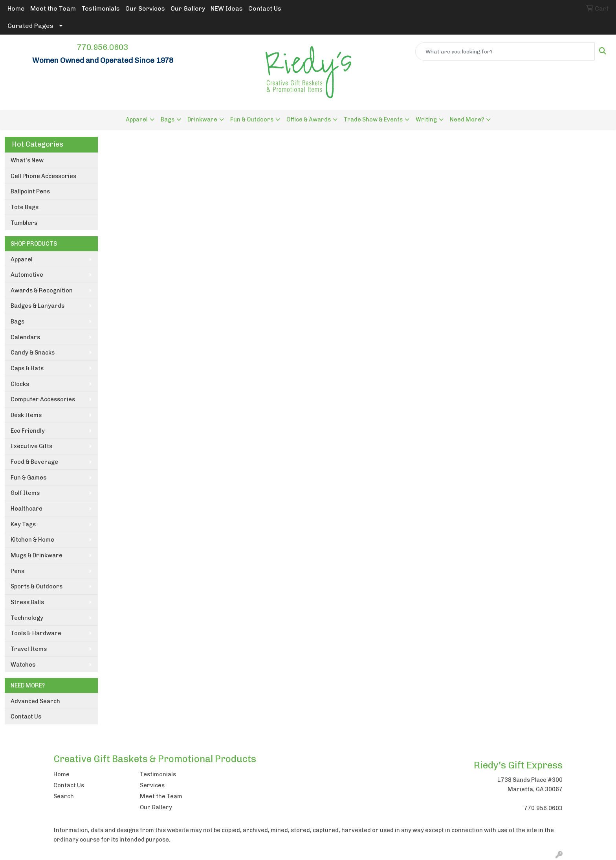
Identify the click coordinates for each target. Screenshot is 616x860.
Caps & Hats (27, 368)
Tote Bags (25, 207)
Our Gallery (188, 8)
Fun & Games (28, 478)
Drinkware (202, 119)
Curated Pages (30, 26)
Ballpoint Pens (30, 191)
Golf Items (25, 493)
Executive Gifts (31, 446)
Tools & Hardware (36, 633)
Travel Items (29, 649)
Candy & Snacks (33, 353)
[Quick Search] (505, 51)
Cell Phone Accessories (43, 176)
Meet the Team (53, 8)
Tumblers (24, 223)
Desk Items (26, 415)
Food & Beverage (34, 462)
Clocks (20, 384)
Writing (426, 119)
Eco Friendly (28, 431)
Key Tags (23, 524)
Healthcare (27, 509)
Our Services (145, 8)
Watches (23, 665)
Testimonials (101, 8)
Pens (17, 571)
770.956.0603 (103, 47)
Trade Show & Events (373, 119)
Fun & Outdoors (252, 119)
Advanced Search (35, 701)
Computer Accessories (43, 399)
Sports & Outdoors (37, 586)
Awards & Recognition (42, 290)
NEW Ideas (227, 8)
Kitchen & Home (32, 540)
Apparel (137, 119)
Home (16, 8)
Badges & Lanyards (38, 306)
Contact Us (265, 8)
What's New (27, 160)
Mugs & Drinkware (37, 555)
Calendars (25, 337)
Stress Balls (27, 602)
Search (64, 796)
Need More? (467, 119)
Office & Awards (309, 119)
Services (152, 785)
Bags (168, 119)
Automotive (27, 275)
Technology (27, 618)
